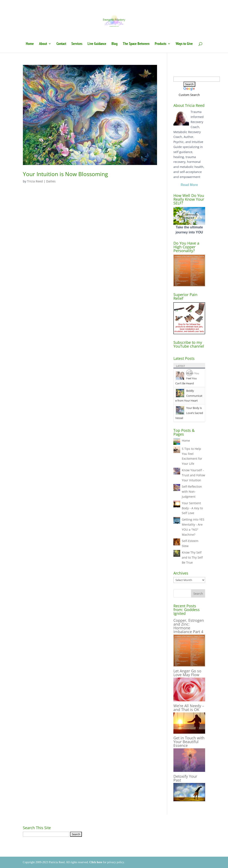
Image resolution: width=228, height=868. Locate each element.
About (43, 44)
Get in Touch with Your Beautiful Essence (189, 742)
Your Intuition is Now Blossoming (65, 174)
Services (77, 44)
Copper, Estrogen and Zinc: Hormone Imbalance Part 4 (189, 626)
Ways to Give (184, 44)
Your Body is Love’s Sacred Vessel (189, 413)
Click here (96, 862)
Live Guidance (97, 44)
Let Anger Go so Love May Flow (187, 673)
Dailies (51, 181)
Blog (115, 44)
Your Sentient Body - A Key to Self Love (192, 508)
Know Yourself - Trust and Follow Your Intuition (193, 475)
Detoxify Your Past (185, 778)
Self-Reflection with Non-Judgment (192, 492)
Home (30, 44)
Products (161, 44)
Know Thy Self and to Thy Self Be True (192, 557)
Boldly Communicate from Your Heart (189, 396)
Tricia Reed (35, 181)
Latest (180, 366)
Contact (61, 44)
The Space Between (136, 44)
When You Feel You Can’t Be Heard (187, 378)
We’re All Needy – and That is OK (189, 708)
